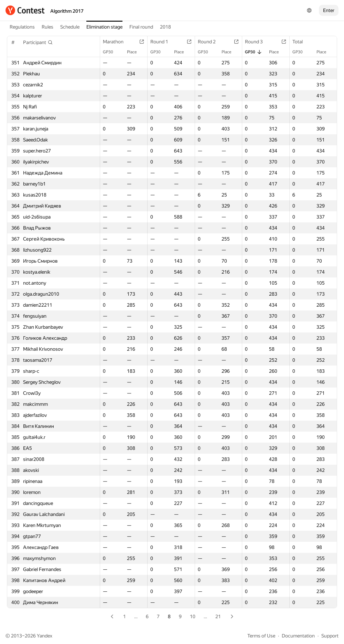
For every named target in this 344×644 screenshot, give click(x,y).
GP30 (111, 52)
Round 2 (210, 42)
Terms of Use (261, 636)
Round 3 (257, 42)
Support (330, 636)
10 (193, 616)
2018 (165, 27)
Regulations (22, 27)
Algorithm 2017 (67, 11)
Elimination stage (104, 27)
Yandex (45, 636)
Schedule (70, 27)
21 (218, 616)
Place (135, 52)
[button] (38, 42)
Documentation (298, 636)
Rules (47, 27)
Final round (141, 27)
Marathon (117, 42)
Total (301, 42)
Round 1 (163, 42)
